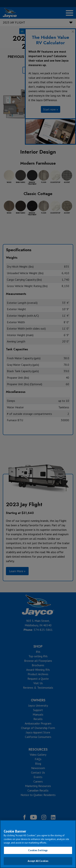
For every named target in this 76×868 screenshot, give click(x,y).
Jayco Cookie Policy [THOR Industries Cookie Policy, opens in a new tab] (59, 843)
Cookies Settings (38, 850)
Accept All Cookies (38, 861)
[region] (38, 844)
